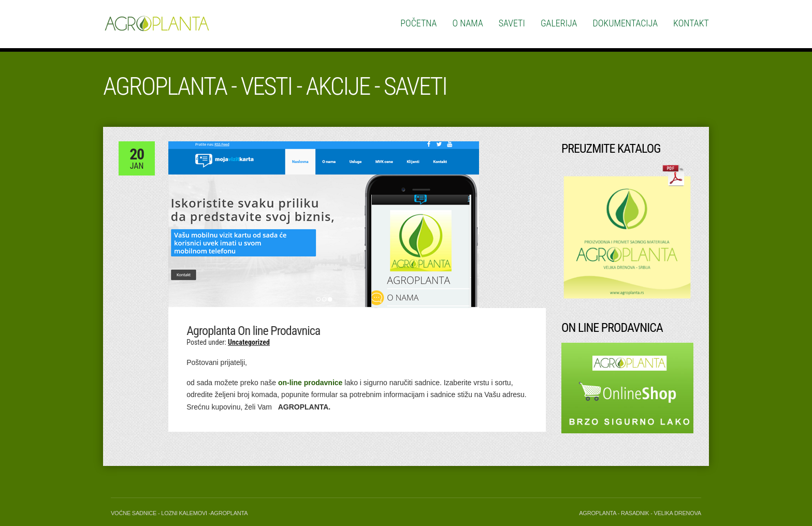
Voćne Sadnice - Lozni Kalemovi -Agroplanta (179, 513)
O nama (468, 23)
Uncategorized (249, 342)
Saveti (512, 23)
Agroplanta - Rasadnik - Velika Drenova (640, 513)
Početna (418, 23)
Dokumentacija (625, 23)
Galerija (559, 23)
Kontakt (691, 23)
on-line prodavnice (310, 383)
